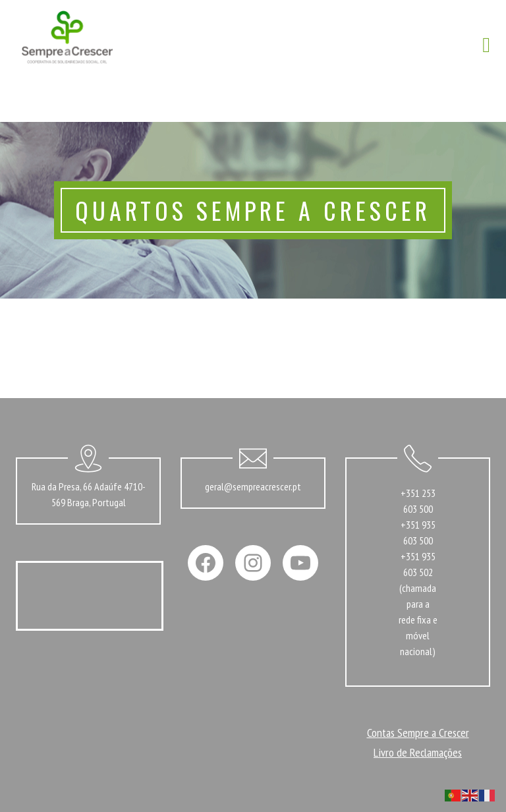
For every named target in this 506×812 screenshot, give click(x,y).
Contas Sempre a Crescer (418, 733)
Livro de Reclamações (418, 752)
